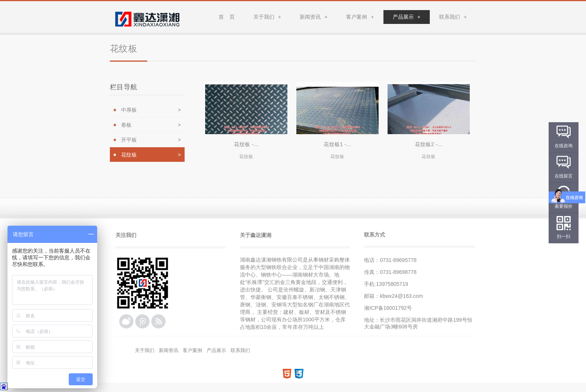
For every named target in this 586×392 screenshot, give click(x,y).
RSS (158, 321)
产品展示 (407, 17)
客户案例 (360, 17)
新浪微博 (126, 321)
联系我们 (453, 17)
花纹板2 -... (429, 144)
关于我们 (267, 17)
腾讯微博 (142, 321)
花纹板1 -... (337, 144)
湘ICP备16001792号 (388, 308)
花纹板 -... (246, 144)
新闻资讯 (314, 17)
